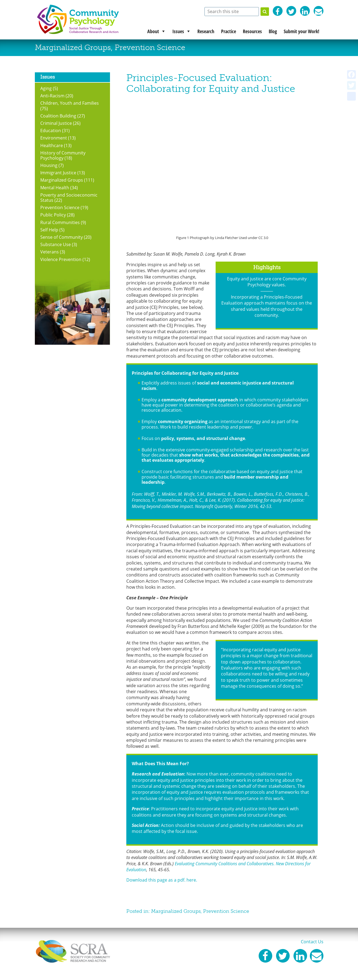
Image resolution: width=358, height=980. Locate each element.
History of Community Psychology (63, 155)
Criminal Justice (56, 123)
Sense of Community (62, 237)
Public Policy (53, 215)
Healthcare (52, 145)
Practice (229, 31)
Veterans (50, 252)
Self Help (49, 230)
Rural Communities (60, 222)
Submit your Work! (302, 31)
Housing (49, 165)
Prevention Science (150, 47)
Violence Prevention (61, 259)
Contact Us (312, 942)
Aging (46, 88)
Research (206, 31)
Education (51, 131)
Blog (273, 31)
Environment (54, 138)
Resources (252, 31)
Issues (178, 31)
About (153, 31)
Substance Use (56, 244)
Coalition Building (58, 116)
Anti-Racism (52, 96)
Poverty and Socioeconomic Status (69, 198)
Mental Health (55, 188)
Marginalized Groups (73, 47)
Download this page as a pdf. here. (162, 880)
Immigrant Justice (58, 173)
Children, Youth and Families (70, 103)
